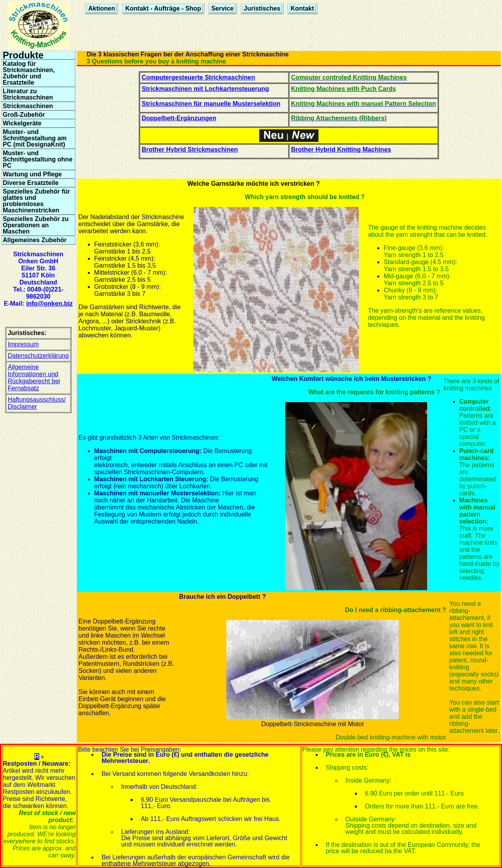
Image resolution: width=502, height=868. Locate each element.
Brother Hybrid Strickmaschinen (190, 149)
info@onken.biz (50, 304)
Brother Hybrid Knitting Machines (341, 149)
